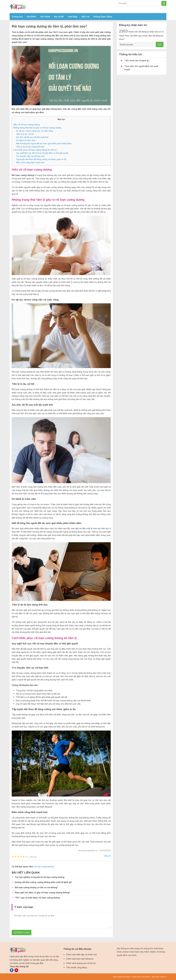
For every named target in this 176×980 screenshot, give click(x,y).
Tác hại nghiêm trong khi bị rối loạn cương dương (40, 877)
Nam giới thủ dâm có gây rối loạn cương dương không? (42, 893)
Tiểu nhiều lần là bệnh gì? (137, 61)
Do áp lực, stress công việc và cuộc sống (34, 131)
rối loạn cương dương (44, 867)
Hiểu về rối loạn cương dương (26, 125)
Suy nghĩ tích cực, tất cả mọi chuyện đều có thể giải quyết (42, 153)
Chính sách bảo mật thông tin (80, 959)
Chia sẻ (107, 856)
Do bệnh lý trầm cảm (26, 140)
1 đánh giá (31, 857)
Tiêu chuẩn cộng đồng (76, 967)
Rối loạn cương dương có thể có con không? (36, 887)
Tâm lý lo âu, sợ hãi (25, 134)
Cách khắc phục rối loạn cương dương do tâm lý (35, 150)
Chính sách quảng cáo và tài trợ (81, 963)
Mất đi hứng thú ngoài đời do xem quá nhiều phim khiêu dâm (44, 143)
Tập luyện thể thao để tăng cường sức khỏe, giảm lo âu (41, 159)
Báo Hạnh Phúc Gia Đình (34, 7)
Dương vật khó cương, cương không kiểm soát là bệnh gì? (43, 882)
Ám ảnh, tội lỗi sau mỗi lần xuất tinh (32, 137)
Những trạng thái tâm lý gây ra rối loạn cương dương (37, 128)
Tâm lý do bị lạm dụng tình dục (30, 147)
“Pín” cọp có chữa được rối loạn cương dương (37, 898)
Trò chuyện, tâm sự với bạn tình (30, 156)
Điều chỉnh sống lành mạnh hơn (30, 162)
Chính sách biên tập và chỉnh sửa (81, 955)
